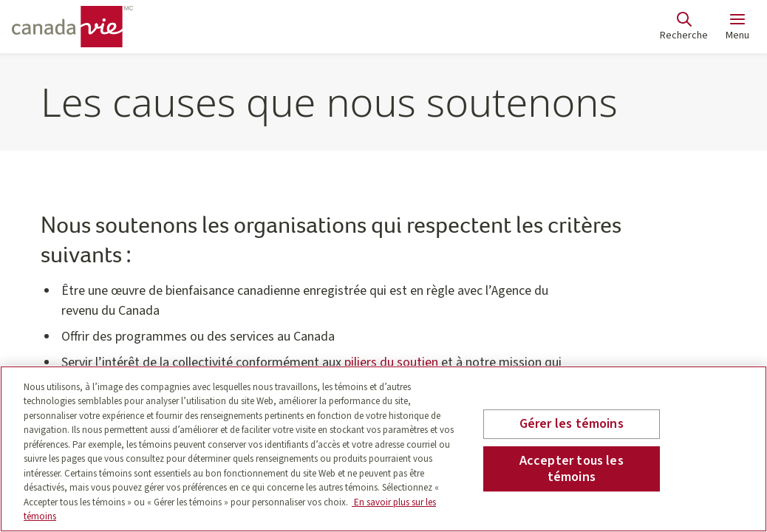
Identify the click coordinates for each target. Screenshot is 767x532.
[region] (383, 449)
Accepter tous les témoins (572, 469)
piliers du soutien (391, 362)
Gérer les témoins (572, 424)
